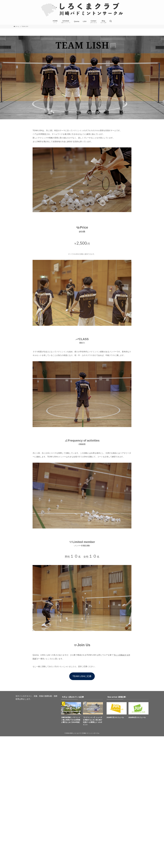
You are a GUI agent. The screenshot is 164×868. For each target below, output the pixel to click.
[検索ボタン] (111, 21)
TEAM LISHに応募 (82, 676)
